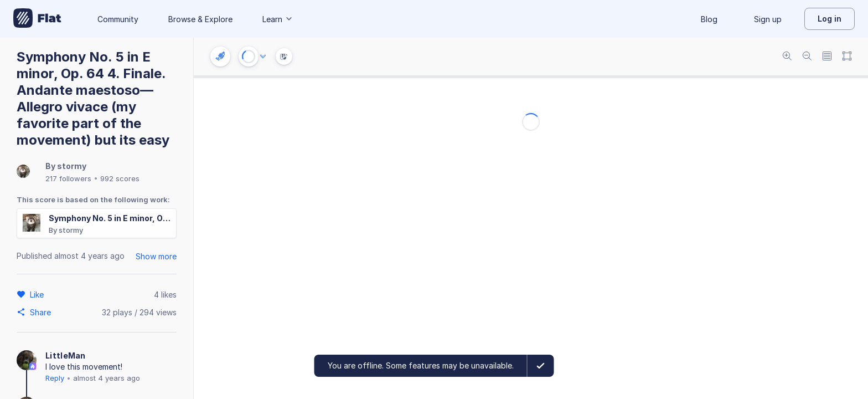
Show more (156, 256)
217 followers (68, 178)
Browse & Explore (200, 19)
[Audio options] (263, 57)
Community (118, 19)
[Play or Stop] (249, 57)
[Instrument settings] (220, 57)
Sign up (768, 19)
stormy (72, 166)
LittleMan (66, 355)
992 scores (120, 178)
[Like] (38, 294)
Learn (278, 19)
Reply (55, 378)
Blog (709, 19)
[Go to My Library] (37, 19)
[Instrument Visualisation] (284, 57)
